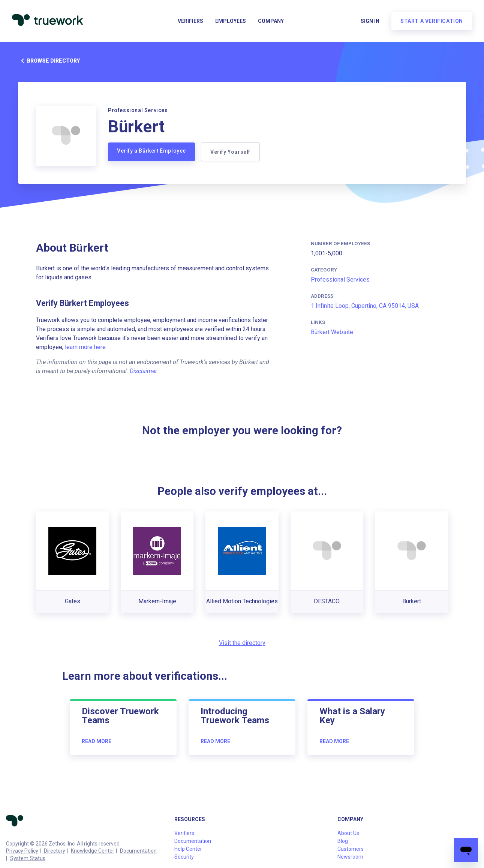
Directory (55, 851)
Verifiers (190, 21)
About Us (348, 833)
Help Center (188, 849)
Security (184, 857)
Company (271, 21)
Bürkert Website (332, 332)
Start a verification (432, 21)
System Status (28, 858)
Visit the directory (242, 643)
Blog (343, 841)
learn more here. (86, 347)
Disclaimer (143, 371)
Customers (351, 849)
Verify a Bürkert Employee (151, 151)
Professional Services (340, 280)
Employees (231, 21)
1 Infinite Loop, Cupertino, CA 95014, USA (365, 306)
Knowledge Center (93, 851)
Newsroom (350, 857)
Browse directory (49, 61)
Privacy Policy (22, 851)
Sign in (370, 21)
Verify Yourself (230, 152)
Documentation (138, 851)
